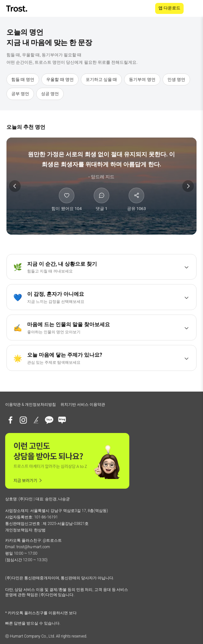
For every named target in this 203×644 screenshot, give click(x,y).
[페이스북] (10, 420)
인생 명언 (176, 79)
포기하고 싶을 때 (101, 79)
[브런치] (36, 420)
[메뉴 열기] (194, 8)
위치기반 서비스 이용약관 (83, 405)
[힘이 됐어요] (67, 200)
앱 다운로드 (169, 8)
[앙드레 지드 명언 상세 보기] (101, 165)
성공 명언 (50, 94)
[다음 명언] (188, 186)
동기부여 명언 (142, 79)
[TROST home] (17, 9)
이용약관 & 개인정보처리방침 (31, 405)
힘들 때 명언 (23, 79)
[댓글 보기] (101, 200)
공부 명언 (20, 94)
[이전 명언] (15, 186)
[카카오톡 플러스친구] (49, 420)
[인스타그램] (23, 420)
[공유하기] (136, 200)
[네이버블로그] (62, 420)
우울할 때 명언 (60, 79)
